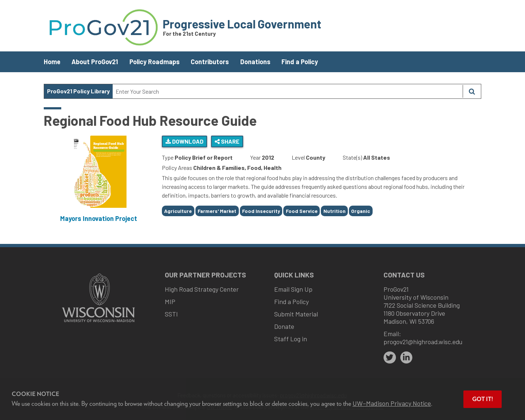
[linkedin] (407, 358)
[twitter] (390, 358)
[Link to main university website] (98, 323)
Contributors (210, 62)
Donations (255, 62)
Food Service (302, 211)
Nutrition (335, 211)
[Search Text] (288, 91)
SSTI (171, 314)
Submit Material (296, 314)
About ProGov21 (95, 62)
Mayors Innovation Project (99, 218)
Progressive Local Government (242, 24)
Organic (361, 211)
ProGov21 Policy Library (78, 91)
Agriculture (178, 211)
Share (227, 141)
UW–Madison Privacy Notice (392, 403)
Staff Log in (291, 339)
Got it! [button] (483, 399)
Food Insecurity (261, 211)
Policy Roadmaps (155, 62)
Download (184, 141)
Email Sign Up (293, 289)
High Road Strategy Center (202, 289)
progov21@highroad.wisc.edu (423, 342)
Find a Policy (300, 62)
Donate (284, 326)
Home (52, 62)
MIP (170, 302)
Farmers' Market (217, 211)
